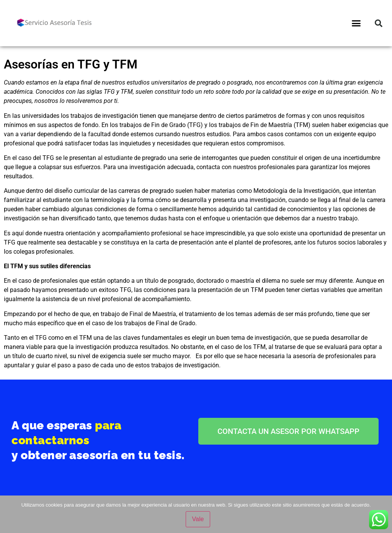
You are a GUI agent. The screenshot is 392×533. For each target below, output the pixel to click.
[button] (356, 23)
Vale (198, 519)
